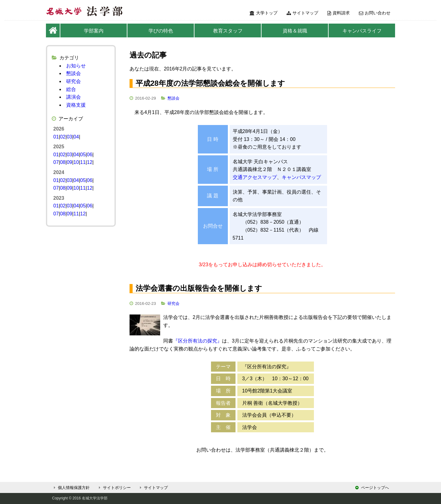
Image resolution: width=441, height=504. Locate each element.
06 (90, 155)
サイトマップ (302, 13)
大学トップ (264, 13)
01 (56, 137)
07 (56, 162)
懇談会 (173, 98)
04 (76, 137)
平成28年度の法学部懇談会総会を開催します (210, 83)
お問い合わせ (375, 13)
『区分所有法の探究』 (198, 341)
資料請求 (339, 13)
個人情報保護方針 (71, 488)
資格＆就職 (295, 31)
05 (83, 155)
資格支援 (76, 105)
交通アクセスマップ (255, 177)
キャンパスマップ (301, 177)
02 (63, 137)
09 (70, 162)
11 (83, 162)
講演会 (73, 97)
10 (76, 162)
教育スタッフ (228, 31)
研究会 (173, 303)
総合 (71, 89)
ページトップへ (372, 488)
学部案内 (94, 31)
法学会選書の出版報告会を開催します (199, 288)
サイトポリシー (114, 488)
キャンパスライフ (362, 31)
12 (90, 162)
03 (70, 137)
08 (63, 162)
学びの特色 (161, 31)
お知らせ (76, 66)
